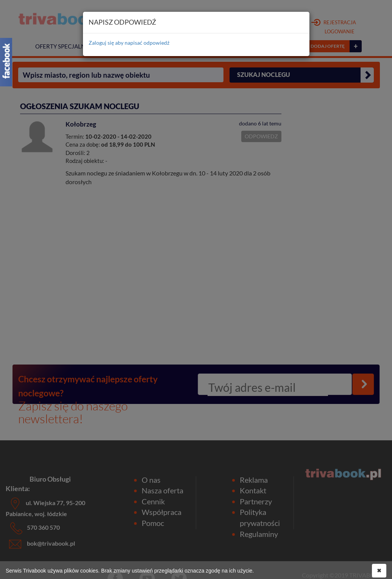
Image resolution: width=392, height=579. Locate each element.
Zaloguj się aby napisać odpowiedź (129, 43)
